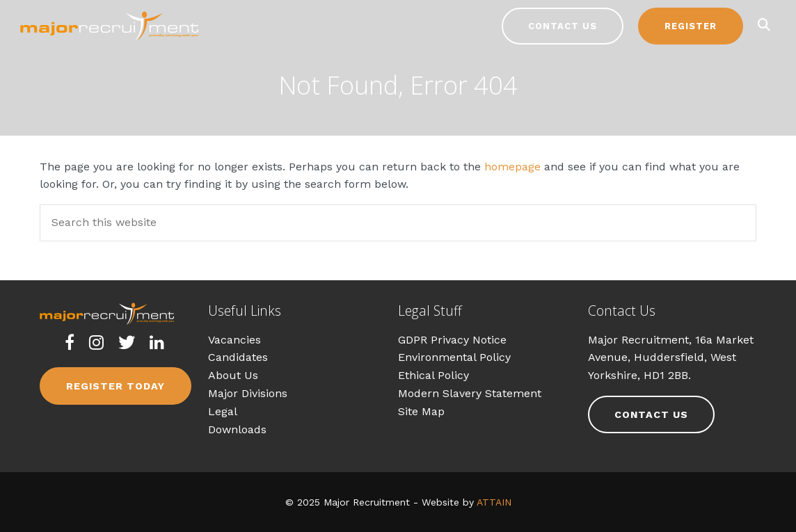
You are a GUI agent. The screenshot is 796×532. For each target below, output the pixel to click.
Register (691, 26)
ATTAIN (494, 502)
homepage (512, 167)
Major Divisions (248, 393)
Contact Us (563, 26)
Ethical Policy (433, 375)
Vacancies (234, 340)
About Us (233, 375)
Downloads (237, 429)
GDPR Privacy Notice (452, 340)
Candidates (238, 357)
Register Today (116, 386)
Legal (223, 411)
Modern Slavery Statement (470, 393)
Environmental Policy (454, 357)
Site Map (421, 411)
